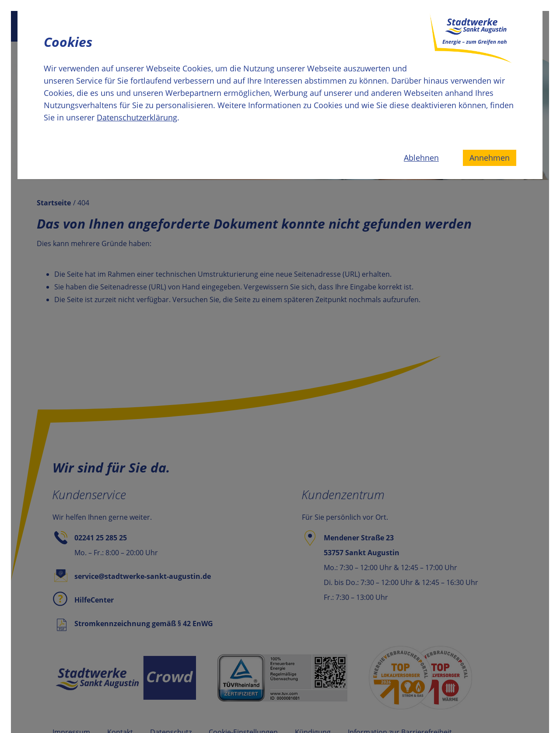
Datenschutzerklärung (137, 117)
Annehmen (490, 158)
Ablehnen (421, 158)
